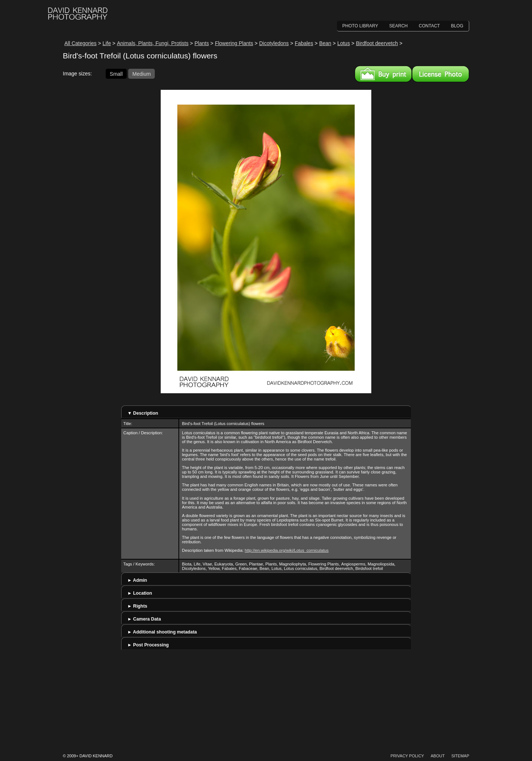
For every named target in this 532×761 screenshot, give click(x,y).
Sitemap (460, 756)
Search (399, 26)
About (438, 756)
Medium (141, 74)
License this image (441, 74)
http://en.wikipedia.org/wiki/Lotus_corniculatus (287, 550)
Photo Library (360, 26)
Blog (457, 26)
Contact (429, 26)
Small (116, 74)
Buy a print (383, 74)
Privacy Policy (407, 756)
